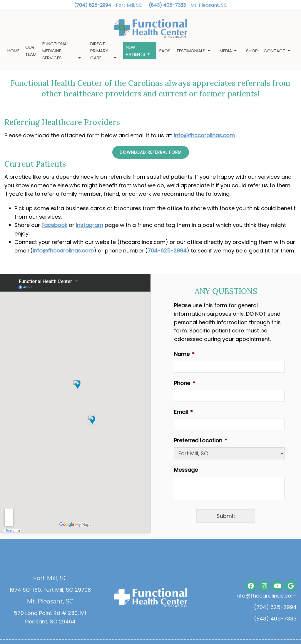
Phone (185, 383)
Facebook (54, 225)
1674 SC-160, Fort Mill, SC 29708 (50, 590)
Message (186, 470)
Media (226, 51)
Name (184, 354)
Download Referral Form (151, 152)
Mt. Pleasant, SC (209, 5)
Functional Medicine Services (55, 51)
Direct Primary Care (99, 51)
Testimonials (191, 51)
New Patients (136, 51)
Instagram (90, 225)
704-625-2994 (167, 251)
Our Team (31, 51)
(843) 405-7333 (167, 5)
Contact (275, 51)
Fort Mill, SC (130, 5)
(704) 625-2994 (93, 5)
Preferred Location (201, 440)
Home (13, 51)
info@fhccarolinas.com (204, 135)
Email (183, 412)
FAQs (165, 51)
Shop (252, 51)
